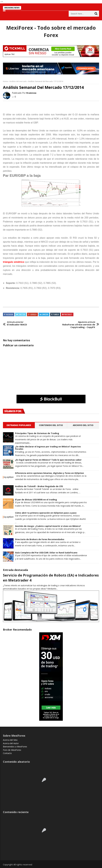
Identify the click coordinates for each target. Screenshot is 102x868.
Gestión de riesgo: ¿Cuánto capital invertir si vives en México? (48, 526)
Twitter (22, 314)
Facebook (9, 314)
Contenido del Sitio (51, 425)
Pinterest (68, 314)
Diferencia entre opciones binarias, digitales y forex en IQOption (49, 473)
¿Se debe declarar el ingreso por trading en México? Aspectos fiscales (48, 448)
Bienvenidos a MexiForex (15, 747)
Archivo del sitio (83, 425)
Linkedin (45, 314)
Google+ (34, 314)
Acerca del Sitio (10, 740)
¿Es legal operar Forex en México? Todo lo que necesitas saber (48, 460)
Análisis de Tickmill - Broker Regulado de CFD (39, 486)
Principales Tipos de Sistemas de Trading (37, 433)
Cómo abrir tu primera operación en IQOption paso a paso (46, 513)
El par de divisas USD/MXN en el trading (36, 500)
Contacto (7, 753)
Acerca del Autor (11, 743)
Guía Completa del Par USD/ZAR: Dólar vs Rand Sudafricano (46, 553)
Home (5, 81)
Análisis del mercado (18, 81)
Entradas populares (19, 425)
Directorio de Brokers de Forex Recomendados (40, 539)
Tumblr (56, 314)
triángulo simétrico (14, 262)
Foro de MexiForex (12, 750)
